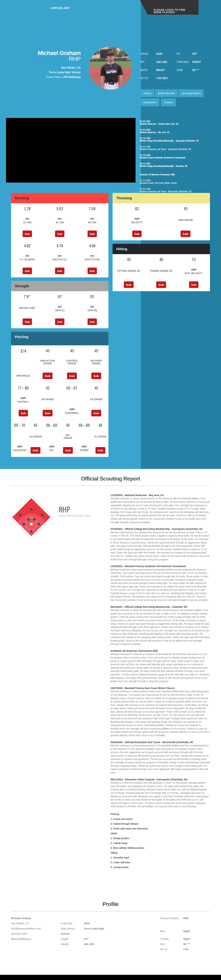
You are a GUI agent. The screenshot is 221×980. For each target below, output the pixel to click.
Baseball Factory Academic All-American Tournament (173, 157)
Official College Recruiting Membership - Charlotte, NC (173, 166)
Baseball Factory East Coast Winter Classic (177, 183)
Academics (150, 103)
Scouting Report (193, 93)
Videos (148, 93)
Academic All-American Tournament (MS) (173, 174)
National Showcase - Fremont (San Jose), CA (173, 124)
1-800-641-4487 (124, 10)
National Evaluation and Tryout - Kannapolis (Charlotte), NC (177, 149)
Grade (186, 236)
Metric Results (167, 93)
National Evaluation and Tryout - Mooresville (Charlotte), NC (177, 191)
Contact (169, 103)
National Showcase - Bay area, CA (173, 132)
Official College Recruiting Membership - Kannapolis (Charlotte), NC (173, 141)
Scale (27, 236)
